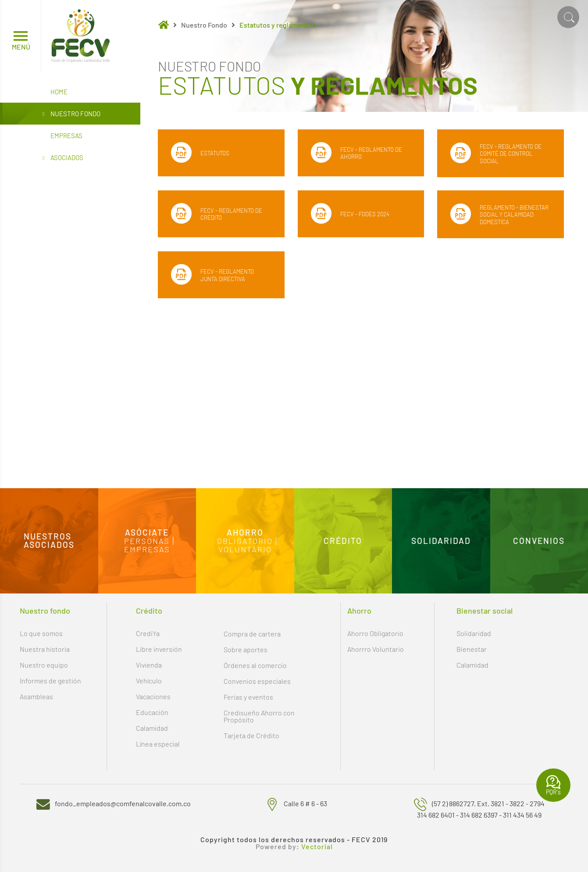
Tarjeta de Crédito (251, 735)
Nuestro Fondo (71, 114)
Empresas (66, 136)
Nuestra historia (45, 649)
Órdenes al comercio (255, 665)
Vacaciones (153, 696)
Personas (147, 541)
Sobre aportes (246, 649)
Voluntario (245, 549)
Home (59, 92)
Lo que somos (41, 633)
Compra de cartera (252, 634)
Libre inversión (159, 649)
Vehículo (149, 681)
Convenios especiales (257, 681)
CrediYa (148, 633)
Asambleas (36, 696)
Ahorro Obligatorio (375, 633)
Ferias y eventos (248, 697)
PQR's (553, 785)
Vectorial (317, 847)
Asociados (63, 158)
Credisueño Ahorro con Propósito (259, 716)
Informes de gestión (50, 681)
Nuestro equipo (44, 665)
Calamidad (152, 728)
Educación (152, 712)
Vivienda (149, 665)
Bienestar (472, 649)
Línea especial (158, 744)
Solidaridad (474, 633)
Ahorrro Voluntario (376, 649)
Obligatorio (245, 541)
